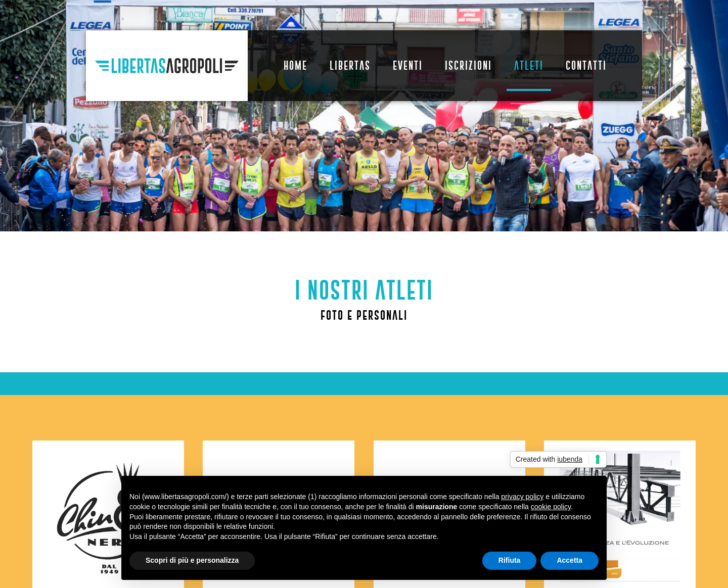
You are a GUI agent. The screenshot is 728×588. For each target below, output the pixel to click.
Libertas (350, 65)
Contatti (586, 65)
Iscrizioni (468, 65)
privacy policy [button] (522, 497)
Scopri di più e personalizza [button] (192, 560)
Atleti (529, 65)
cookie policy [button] (551, 507)
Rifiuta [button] (510, 560)
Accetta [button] (570, 560)
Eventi (408, 65)
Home (295, 65)
